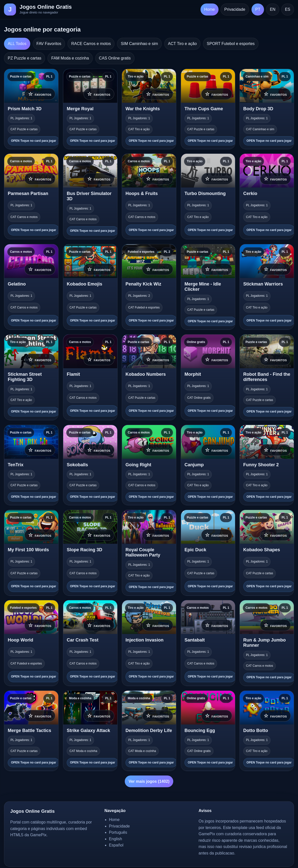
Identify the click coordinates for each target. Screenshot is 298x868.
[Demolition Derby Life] (149, 731)
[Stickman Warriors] (267, 287)
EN (272, 9)
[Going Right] (149, 465)
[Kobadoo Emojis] (90, 287)
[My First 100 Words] (31, 553)
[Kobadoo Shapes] (267, 553)
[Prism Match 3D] (31, 109)
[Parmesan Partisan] (31, 196)
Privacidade (235, 9)
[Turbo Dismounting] (208, 196)
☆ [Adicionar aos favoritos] (40, 94)
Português (118, 832)
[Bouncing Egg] (208, 731)
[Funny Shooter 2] (267, 465)
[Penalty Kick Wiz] (149, 287)
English (115, 839)
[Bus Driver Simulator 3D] (90, 196)
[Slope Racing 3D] (90, 553)
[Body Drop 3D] (267, 109)
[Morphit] (208, 377)
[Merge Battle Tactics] (31, 731)
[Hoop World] (31, 643)
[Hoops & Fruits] (149, 196)
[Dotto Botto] (267, 731)
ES (288, 9)
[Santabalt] (208, 643)
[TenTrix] (31, 465)
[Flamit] (90, 377)
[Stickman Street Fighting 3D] (31, 377)
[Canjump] (208, 465)
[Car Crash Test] (90, 643)
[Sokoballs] (90, 465)
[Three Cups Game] (208, 109)
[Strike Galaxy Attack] (90, 731)
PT (258, 9)
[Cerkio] (267, 196)
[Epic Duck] (208, 553)
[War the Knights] (149, 109)
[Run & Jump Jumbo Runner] (267, 643)
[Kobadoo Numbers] (149, 377)
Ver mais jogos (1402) (149, 781)
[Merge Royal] (90, 109)
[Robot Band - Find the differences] (267, 377)
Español (116, 845)
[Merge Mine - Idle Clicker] (208, 287)
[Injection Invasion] (149, 643)
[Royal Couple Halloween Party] (149, 553)
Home (210, 9)
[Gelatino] (31, 287)
